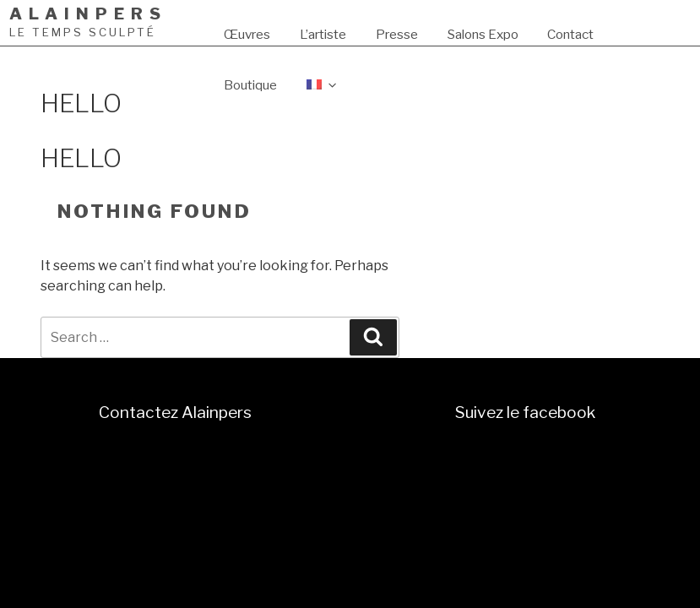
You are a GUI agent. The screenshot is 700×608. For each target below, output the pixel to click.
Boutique (250, 85)
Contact (570, 34)
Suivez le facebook (525, 412)
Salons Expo (483, 34)
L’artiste (323, 34)
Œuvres (247, 34)
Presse (397, 34)
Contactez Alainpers (175, 412)
